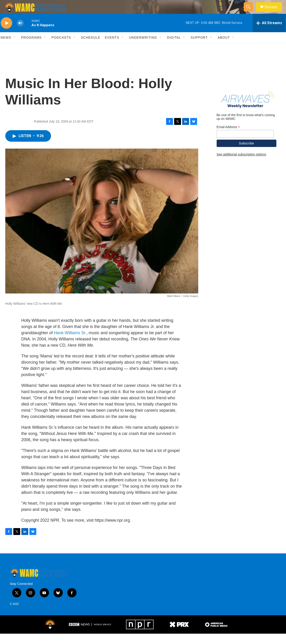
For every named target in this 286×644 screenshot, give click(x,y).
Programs (31, 48)
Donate (274, 12)
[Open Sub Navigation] (15, 48)
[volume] (20, 33)
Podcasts (61, 48)
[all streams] (269, 33)
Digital (174, 48)
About (224, 48)
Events (112, 48)
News (6, 48)
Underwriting (143, 48)
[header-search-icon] (251, 12)
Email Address (228, 137)
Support (199, 48)
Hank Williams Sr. (70, 343)
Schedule (91, 48)
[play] (6, 33)
